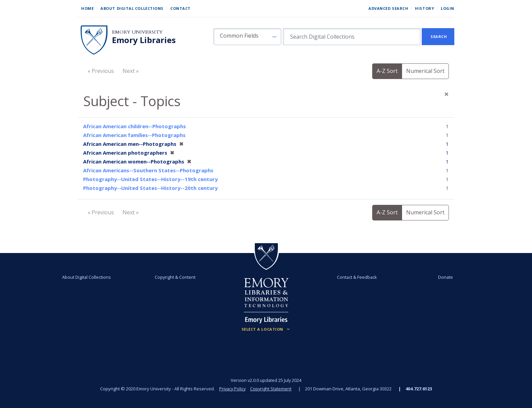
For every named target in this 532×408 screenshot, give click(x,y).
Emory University (137, 32)
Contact (180, 8)
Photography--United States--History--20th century (150, 188)
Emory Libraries (144, 40)
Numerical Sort (425, 71)
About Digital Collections (132, 8)
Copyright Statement (271, 389)
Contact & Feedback (355, 277)
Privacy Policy (232, 389)
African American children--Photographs (135, 126)
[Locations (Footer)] (266, 329)
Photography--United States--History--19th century (150, 179)
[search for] (352, 37)
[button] (247, 37)
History (424, 8)
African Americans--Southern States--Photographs (148, 170)
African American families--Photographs (134, 135)
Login (448, 8)
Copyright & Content (177, 277)
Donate (440, 277)
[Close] (446, 94)
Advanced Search (388, 8)
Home (87, 8)
